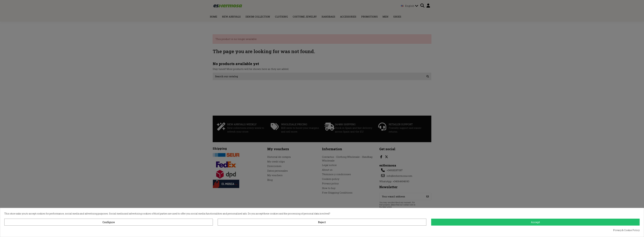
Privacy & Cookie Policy (626, 230)
